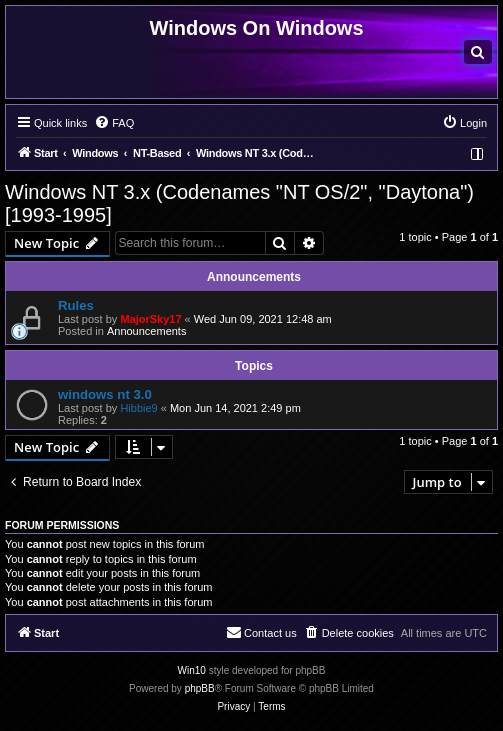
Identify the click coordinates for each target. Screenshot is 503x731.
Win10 (192, 670)
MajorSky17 (150, 319)
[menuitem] (478, 52)
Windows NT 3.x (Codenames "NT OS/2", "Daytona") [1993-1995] (239, 203)
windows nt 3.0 (105, 394)
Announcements (147, 331)
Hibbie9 (138, 408)
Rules (76, 305)
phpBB (200, 688)
